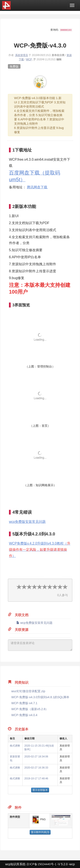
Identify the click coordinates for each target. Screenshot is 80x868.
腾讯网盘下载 (37, 187)
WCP (29, 59)
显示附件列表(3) (40, 832)
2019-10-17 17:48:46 (36, 779)
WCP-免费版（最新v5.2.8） (30, 709)
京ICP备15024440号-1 (41, 864)
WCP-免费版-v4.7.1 (24, 703)
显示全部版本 (40, 790)
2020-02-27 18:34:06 (36, 757)
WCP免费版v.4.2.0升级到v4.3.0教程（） (40, 550)
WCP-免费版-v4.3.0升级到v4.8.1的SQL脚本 (40, 697)
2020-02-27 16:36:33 (36, 768)
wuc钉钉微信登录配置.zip (28, 691)
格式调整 (15, 746)
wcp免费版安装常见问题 (27, 522)
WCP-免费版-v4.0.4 (24, 715)
